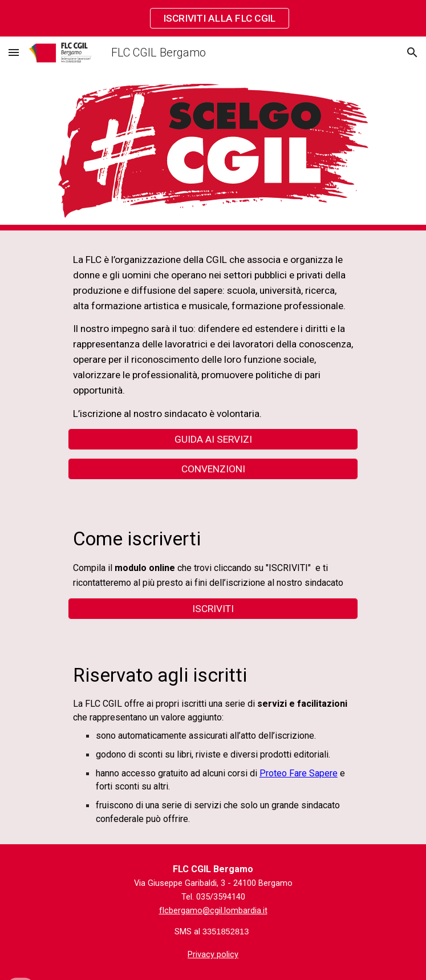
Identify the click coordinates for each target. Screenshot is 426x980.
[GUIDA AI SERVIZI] (213, 440)
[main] (213, 337)
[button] (14, 52)
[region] (213, 18)
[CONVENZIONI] (213, 469)
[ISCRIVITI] (213, 609)
